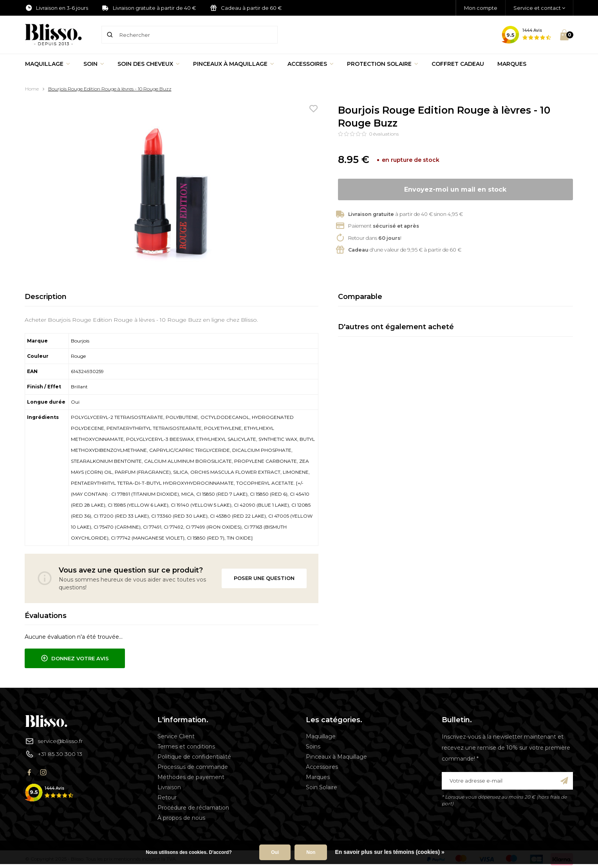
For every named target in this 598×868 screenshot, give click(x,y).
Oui (275, 852)
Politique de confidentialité (194, 757)
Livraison (169, 787)
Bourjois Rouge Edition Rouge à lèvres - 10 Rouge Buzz (110, 89)
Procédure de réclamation (193, 808)
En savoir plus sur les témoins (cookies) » (389, 852)
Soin (94, 64)
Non (311, 852)
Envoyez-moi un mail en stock (455, 189)
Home (32, 89)
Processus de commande (193, 767)
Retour (167, 797)
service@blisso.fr (54, 741)
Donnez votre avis (75, 658)
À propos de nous (181, 818)
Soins (313, 747)
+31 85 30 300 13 (54, 754)
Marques (512, 64)
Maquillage (48, 64)
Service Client (176, 736)
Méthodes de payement (191, 777)
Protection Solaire (383, 64)
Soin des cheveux (149, 64)
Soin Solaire (322, 787)
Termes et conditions (186, 747)
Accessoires (311, 64)
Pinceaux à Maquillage (234, 64)
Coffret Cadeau (458, 64)
